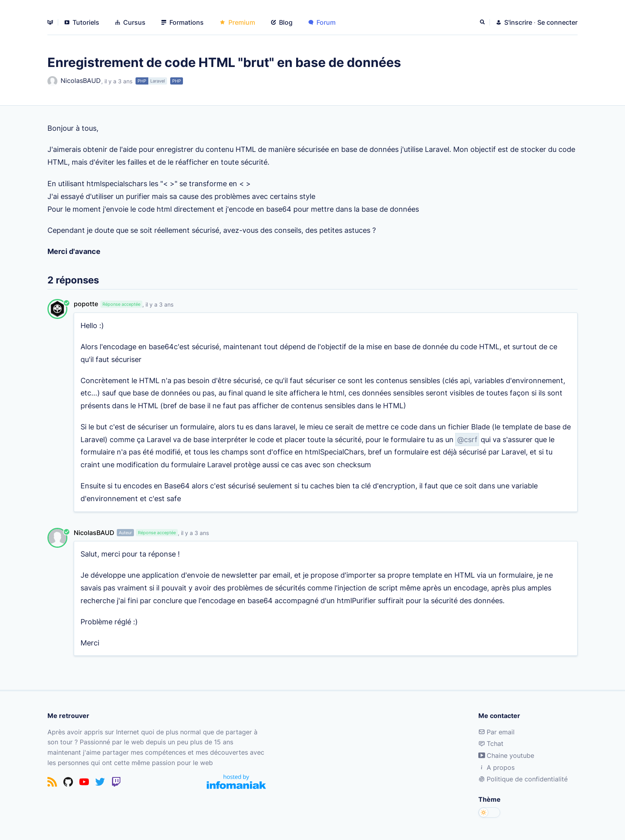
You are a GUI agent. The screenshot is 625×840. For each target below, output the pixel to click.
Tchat (491, 744)
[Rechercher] (483, 22)
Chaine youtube (506, 755)
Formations (183, 22)
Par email (496, 732)
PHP (142, 81)
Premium (237, 22)
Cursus (130, 22)
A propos (496, 767)
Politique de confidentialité (523, 779)
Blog (282, 22)
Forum (322, 22)
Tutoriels (82, 22)
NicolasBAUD (74, 81)
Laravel (158, 81)
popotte (86, 304)
